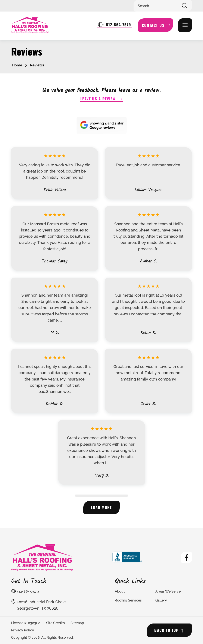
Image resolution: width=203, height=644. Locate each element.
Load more (102, 508)
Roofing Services (128, 601)
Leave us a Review (98, 99)
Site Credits (55, 623)
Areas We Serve (168, 592)
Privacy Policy (23, 630)
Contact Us (153, 25)
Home (17, 65)
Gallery (161, 601)
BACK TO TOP (166, 630)
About (120, 592)
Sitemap (77, 623)
